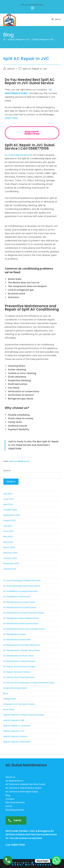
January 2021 (10, 569)
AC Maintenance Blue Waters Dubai (21, 618)
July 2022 (8, 526)
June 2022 (8, 531)
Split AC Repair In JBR (14, 720)
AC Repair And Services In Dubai (19, 667)
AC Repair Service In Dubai (17, 672)
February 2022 (10, 553)
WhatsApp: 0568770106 (42, 133)
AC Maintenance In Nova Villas (18, 656)
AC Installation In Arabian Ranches (20, 591)
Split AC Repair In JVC (43, 39)
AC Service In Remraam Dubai (22, 792)
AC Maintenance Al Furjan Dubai (19, 602)
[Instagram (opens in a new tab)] (32, 8)
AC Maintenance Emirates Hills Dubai (22, 645)
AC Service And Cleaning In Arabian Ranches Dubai (29, 683)
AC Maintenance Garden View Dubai (22, 650)
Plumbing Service (15, 810)
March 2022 (9, 547)
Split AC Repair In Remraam (17, 742)
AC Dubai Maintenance (17, 155)
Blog (5, 693)
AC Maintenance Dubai (15, 634)
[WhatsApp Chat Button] (56, 860)
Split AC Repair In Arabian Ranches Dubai (24, 715)
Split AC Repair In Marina (15, 736)
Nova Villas (9, 709)
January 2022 (10, 558)
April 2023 (8, 504)
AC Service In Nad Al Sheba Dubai (23, 788)
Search (7, 471)
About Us (10, 777)
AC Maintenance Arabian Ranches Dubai (24, 613)
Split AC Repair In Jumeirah (17, 726)
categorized (9, 699)
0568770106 (11, 118)
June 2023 (8, 499)
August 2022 (9, 520)
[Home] (4, 39)
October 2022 (10, 510)
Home (9, 806)
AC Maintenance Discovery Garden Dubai (24, 629)
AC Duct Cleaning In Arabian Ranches (22, 580)
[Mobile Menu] (56, 19)
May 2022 (8, 537)
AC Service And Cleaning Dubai (19, 677)
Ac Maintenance (14, 781)
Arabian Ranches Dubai (15, 688)
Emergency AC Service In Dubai (19, 704)
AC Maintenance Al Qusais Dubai (20, 607)
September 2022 (12, 515)
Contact (10, 799)
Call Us (14, 820)
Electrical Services (15, 802)
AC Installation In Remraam (17, 597)
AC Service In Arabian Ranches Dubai (25, 784)
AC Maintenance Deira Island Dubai (21, 624)
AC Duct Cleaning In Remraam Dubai (22, 586)
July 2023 (8, 494)
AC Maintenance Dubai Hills (17, 640)
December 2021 (11, 563)
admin (11, 69)
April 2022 (8, 542)
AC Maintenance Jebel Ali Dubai (19, 661)
